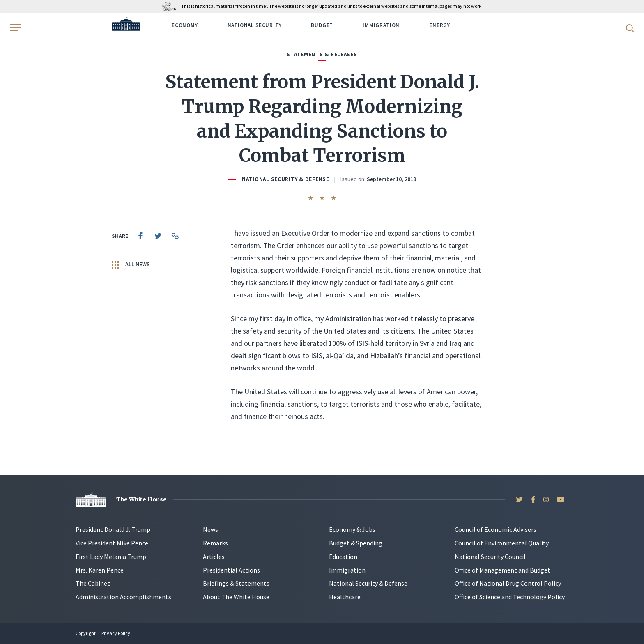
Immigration (381, 25)
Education (343, 557)
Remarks (215, 543)
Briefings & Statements (236, 583)
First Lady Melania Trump (111, 557)
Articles (214, 557)
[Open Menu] (15, 28)
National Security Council (490, 557)
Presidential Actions (231, 570)
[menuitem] (140, 236)
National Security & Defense (286, 179)
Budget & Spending (356, 543)
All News (131, 264)
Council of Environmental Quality (502, 543)
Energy (440, 25)
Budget (322, 25)
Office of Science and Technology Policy (510, 597)
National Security (255, 25)
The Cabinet (93, 583)
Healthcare (345, 597)
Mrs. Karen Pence (100, 570)
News (210, 529)
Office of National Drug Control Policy (508, 583)
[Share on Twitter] (158, 236)
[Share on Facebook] (140, 236)
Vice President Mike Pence (112, 543)
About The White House (236, 597)
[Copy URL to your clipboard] (175, 236)
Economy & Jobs (352, 529)
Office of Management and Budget (503, 570)
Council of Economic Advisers (496, 529)
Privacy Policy (116, 633)
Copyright (86, 633)
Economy (185, 25)
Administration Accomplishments (123, 597)
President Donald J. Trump (113, 529)
